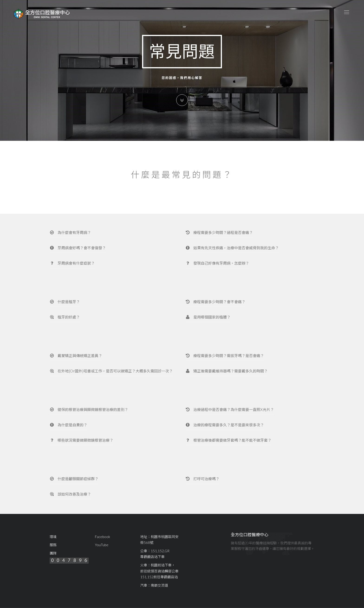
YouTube (102, 545)
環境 (53, 537)
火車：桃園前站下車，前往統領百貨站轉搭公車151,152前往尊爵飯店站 (159, 571)
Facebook (102, 537)
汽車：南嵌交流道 (154, 585)
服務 (53, 545)
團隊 (53, 553)
